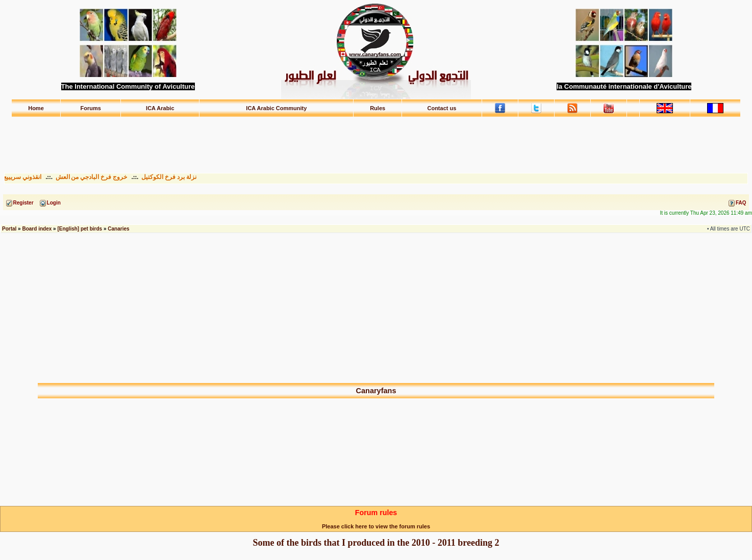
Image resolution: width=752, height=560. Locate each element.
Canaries (118, 229)
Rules (378, 108)
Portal (9, 229)
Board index (37, 229)
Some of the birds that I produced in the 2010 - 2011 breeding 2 (376, 543)
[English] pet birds (80, 229)
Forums (90, 108)
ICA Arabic (160, 108)
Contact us (442, 108)
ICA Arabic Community (276, 108)
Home (36, 108)
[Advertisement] (376, 140)
